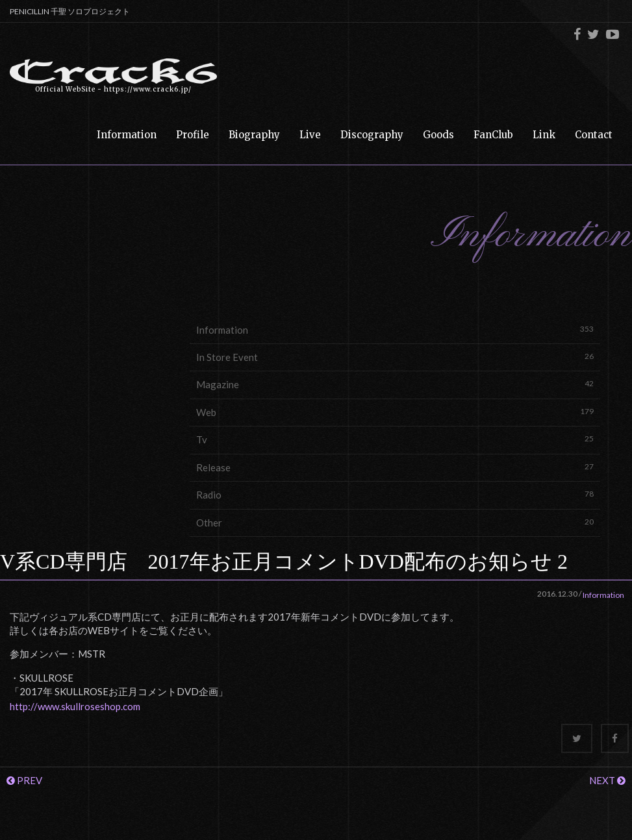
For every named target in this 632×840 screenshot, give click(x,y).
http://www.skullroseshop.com (75, 706)
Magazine (395, 384)
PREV (24, 780)
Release (395, 467)
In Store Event (395, 357)
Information (395, 329)
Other (395, 522)
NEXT (607, 780)
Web (395, 412)
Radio (395, 494)
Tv (395, 439)
